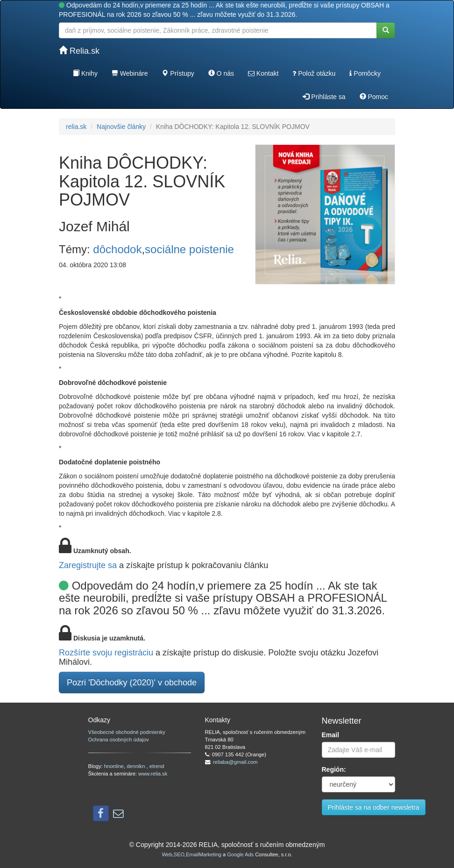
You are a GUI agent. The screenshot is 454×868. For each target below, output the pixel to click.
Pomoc (374, 97)
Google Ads (240, 854)
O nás (221, 73)
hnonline (114, 766)
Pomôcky (365, 73)
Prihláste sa (324, 97)
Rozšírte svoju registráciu (106, 653)
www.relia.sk (153, 774)
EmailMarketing (204, 854)
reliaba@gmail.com (235, 762)
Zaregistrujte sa (88, 565)
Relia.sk (79, 51)
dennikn (136, 766)
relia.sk (76, 127)
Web (167, 854)
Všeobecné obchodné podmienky (127, 732)
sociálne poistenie (189, 249)
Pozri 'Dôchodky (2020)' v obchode (132, 683)
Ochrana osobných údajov (119, 740)
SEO (179, 854)
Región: (334, 769)
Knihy (85, 73)
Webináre (130, 73)
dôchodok (117, 249)
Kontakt (263, 73)
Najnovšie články (121, 127)
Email (330, 735)
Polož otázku (314, 73)
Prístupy (178, 73)
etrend (157, 766)
